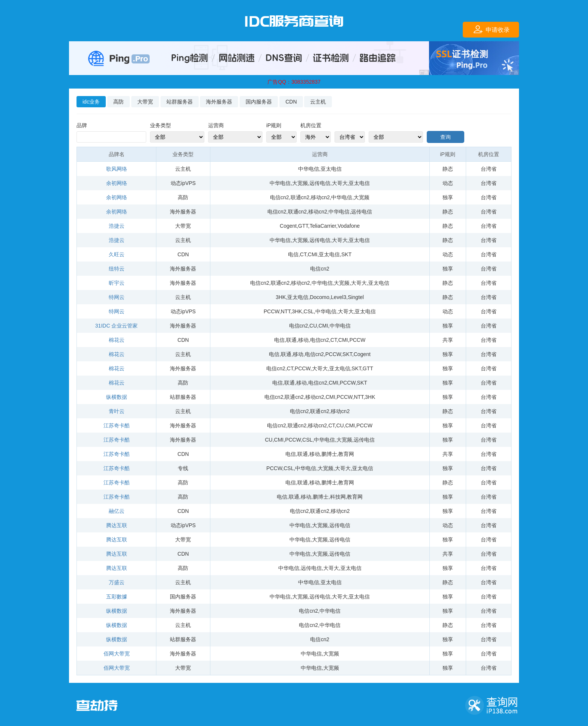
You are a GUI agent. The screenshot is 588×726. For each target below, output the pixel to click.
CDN (291, 102)
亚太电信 (331, 169)
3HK (281, 297)
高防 (118, 102)
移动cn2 (320, 197)
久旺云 (117, 254)
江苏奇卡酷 (117, 425)
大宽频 (300, 183)
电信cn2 (280, 197)
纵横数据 (117, 397)
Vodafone (349, 226)
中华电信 (309, 169)
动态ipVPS (183, 183)
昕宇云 (117, 283)
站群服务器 (180, 102)
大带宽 (145, 102)
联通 (291, 340)
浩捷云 (117, 226)
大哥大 (340, 183)
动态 (448, 183)
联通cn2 (300, 197)
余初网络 (117, 183)
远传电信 (320, 183)
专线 (183, 468)
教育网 (346, 454)
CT (303, 254)
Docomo (319, 297)
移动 (303, 340)
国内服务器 (259, 102)
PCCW (271, 311)
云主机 (318, 102)
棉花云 (117, 340)
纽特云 (117, 269)
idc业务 (91, 102)
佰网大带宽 (117, 654)
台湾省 (489, 169)
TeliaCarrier (323, 226)
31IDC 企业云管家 (117, 326)
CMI (313, 254)
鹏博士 (329, 454)
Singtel (356, 297)
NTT (286, 311)
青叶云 (117, 411)
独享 (448, 197)
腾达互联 (117, 525)
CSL (309, 311)
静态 (448, 169)
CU (313, 326)
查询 (445, 137)
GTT (303, 226)
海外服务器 (219, 102)
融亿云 (117, 511)
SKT (346, 254)
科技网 (338, 497)
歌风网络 (117, 169)
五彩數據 (117, 597)
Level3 (338, 297)
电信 (293, 254)
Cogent (288, 226)
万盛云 (117, 582)
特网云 (117, 297)
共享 (448, 340)
